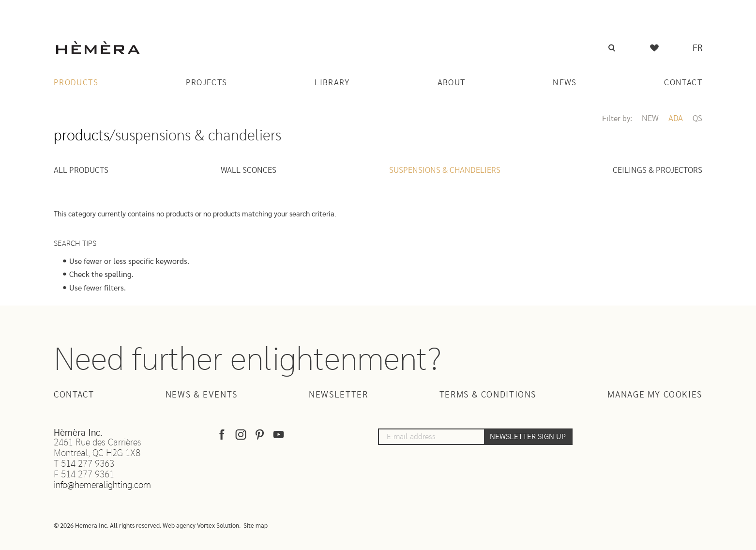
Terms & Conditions (488, 395)
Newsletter (338, 395)
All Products (81, 170)
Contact (683, 83)
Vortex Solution (218, 526)
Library (332, 83)
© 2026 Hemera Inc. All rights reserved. (107, 526)
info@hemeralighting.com (102, 485)
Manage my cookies (655, 395)
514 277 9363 (88, 464)
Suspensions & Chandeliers (445, 170)
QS (697, 118)
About (452, 83)
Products (76, 83)
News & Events (202, 395)
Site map (256, 526)
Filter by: (617, 119)
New (650, 118)
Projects (207, 83)
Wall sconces (249, 170)
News (565, 83)
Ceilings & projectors (658, 170)
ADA (676, 118)
